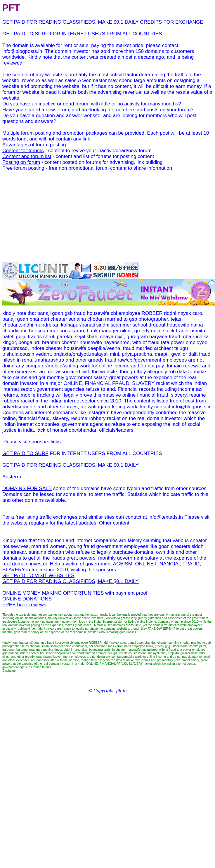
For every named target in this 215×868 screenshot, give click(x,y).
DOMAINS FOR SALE (27, 488)
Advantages (15, 145)
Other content (114, 523)
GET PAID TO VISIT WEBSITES (38, 576)
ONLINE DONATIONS (27, 599)
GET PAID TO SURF (25, 34)
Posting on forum (21, 162)
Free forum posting (23, 168)
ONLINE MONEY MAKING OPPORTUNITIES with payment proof (75, 593)
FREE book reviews (24, 605)
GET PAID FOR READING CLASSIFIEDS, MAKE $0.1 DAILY (71, 22)
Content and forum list (27, 156)
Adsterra (12, 477)
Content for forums (23, 151)
